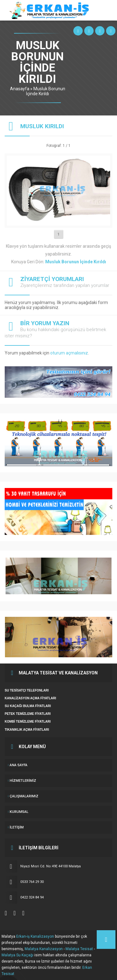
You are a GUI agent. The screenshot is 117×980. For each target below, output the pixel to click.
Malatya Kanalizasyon (44, 949)
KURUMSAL (19, 812)
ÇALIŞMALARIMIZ (24, 796)
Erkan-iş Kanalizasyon (35, 936)
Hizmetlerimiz (23, 781)
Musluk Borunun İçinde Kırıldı (46, 91)
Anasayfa (20, 89)
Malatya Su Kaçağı (17, 955)
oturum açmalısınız (69, 353)
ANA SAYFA (19, 765)
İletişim (17, 827)
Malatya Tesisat (79, 949)
